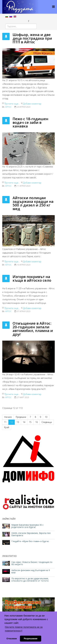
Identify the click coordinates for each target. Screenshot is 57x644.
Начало (8, 417)
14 (24, 422)
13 (18, 422)
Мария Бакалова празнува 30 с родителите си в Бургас (27, 526)
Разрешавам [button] (31, 639)
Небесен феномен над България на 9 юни (31, 571)
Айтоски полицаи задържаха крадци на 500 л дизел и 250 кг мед (33, 203)
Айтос (8, 107)
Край (7, 427)
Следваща (47, 422)
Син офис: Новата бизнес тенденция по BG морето (32, 563)
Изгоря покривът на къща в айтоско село (32, 278)
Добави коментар (32, 104)
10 (46, 417)
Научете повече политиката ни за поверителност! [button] (24, 629)
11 (5, 422)
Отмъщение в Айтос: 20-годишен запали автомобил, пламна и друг (33, 329)
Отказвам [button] (12, 639)
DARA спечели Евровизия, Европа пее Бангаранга (31, 534)
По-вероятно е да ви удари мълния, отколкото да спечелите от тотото (30, 580)
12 (12, 422)
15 (30, 422)
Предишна (21, 417)
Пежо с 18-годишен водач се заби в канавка (30, 122)
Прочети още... (12, 104)
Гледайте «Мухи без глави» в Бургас (30, 541)
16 (36, 422)
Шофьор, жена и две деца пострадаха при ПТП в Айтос (32, 38)
